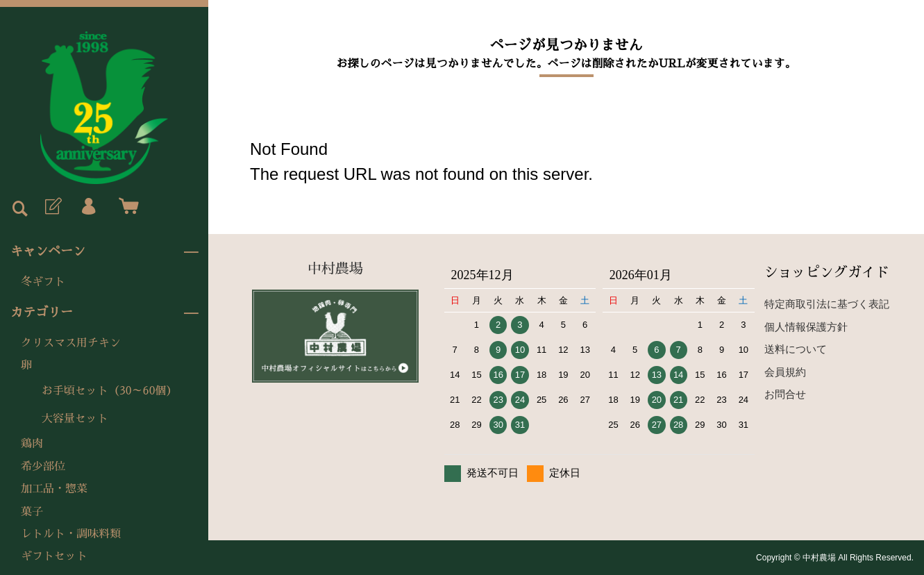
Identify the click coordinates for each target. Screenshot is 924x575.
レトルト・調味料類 (71, 534)
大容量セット (75, 419)
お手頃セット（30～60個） (110, 391)
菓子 (32, 512)
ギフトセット (54, 556)
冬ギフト (43, 282)
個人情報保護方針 (806, 327)
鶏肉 (32, 444)
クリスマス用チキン (71, 343)
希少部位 (43, 467)
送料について (796, 349)
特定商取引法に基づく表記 (827, 304)
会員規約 (785, 372)
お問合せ (785, 394)
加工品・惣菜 (54, 489)
